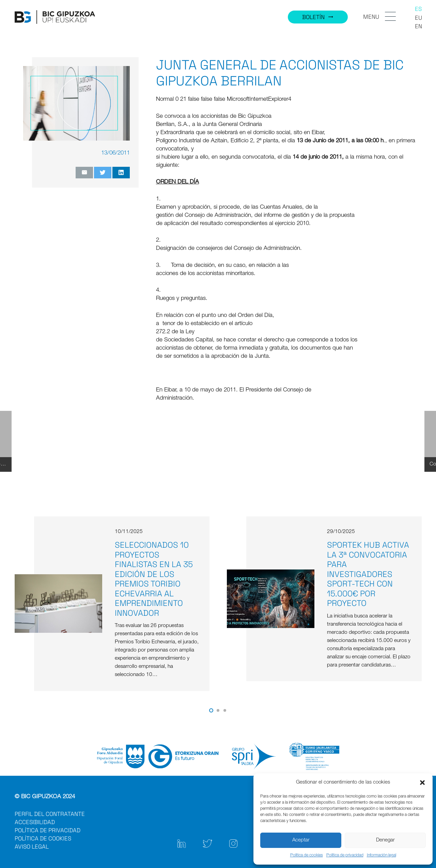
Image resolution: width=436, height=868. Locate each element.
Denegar (385, 840)
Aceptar (301, 840)
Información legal (381, 855)
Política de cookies (307, 855)
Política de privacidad (345, 855)
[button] (422, 783)
